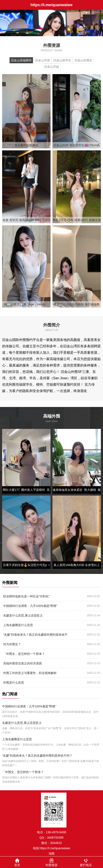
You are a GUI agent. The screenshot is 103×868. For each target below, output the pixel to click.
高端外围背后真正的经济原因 (23, 663)
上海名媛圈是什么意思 (18, 625)
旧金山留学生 (62, 60)
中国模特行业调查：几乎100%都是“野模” (30, 606)
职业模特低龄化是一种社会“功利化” (26, 596)
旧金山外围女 (83, 60)
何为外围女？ (12, 644)
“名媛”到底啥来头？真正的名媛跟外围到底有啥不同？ (35, 636)
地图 (52, 854)
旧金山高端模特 (21, 60)
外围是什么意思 (14, 683)
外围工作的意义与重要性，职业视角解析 (30, 673)
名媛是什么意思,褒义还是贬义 (23, 615)
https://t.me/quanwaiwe (55, 848)
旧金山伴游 (42, 60)
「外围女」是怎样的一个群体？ (24, 654)
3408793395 (55, 838)
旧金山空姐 (52, 67)
